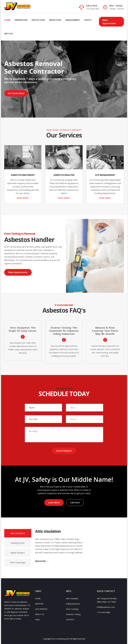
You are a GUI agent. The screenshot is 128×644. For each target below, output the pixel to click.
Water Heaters (18, 552)
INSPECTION (55, 20)
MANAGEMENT (73, 20)
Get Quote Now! (16, 93)
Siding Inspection (73, 603)
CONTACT (70, 619)
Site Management (105, 175)
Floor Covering (72, 609)
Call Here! (75, 502)
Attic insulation (18, 533)
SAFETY (88, 20)
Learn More (54, 502)
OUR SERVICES (41, 609)
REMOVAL (39, 603)
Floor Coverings (18, 562)
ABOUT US (40, 614)
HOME (7, 20)
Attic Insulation (72, 598)
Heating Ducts (18, 543)
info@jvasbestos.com (106, 607)
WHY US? (9, 34)
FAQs (37, 619)
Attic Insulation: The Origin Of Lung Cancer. (23, 329)
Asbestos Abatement (23, 175)
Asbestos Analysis (64, 175)
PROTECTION (38, 20)
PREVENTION (21, 20)
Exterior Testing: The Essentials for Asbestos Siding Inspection (64, 331)
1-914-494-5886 (103, 612)
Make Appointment (109, 22)
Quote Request (64, 451)
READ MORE (23, 198)
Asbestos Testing (73, 614)
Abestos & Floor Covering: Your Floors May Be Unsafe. (105, 331)
